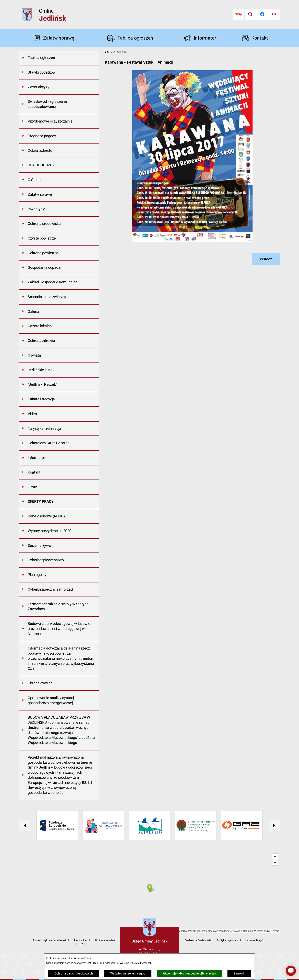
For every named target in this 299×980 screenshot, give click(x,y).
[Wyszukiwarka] (250, 14)
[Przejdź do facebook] (262, 14)
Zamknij (239, 973)
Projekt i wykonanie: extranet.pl (51, 940)
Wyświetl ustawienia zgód (128, 973)
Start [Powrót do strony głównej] (108, 52)
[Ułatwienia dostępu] (274, 14)
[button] (291, 971)
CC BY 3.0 (81, 944)
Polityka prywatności (229, 940)
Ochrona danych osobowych (74, 973)
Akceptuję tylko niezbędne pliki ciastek (189, 973)
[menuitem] (59, 58)
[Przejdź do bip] (239, 14)
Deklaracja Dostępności (198, 940)
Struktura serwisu (105, 940)
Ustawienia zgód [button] (255, 940)
